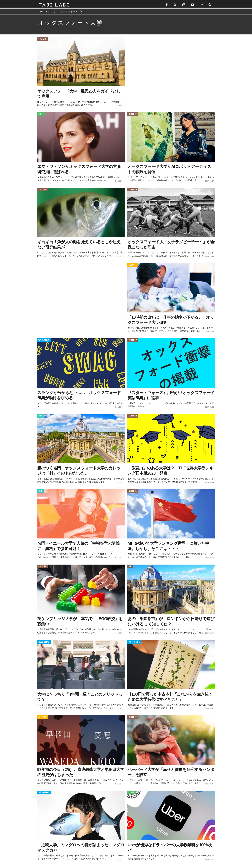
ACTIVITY (133, 266)
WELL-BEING (44, 342)
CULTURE (42, 40)
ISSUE (41, 116)
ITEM (41, 417)
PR (130, 568)
